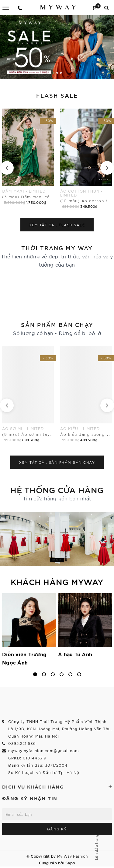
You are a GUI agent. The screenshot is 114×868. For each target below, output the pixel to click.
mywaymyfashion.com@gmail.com (43, 750)
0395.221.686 (22, 743)
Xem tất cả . (57, 225)
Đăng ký (57, 829)
